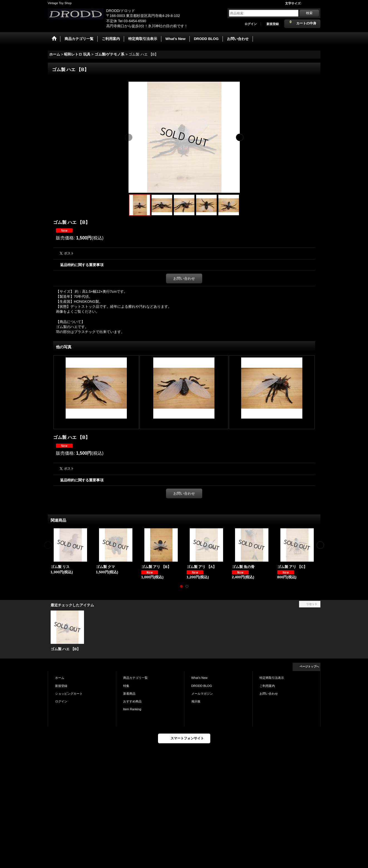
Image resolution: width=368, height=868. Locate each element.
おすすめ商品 (132, 701)
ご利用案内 (267, 686)
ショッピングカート (69, 694)
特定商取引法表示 (272, 678)
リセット (312, 604)
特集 (126, 686)
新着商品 (129, 694)
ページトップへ (309, 666)
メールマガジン (202, 694)
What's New (200, 678)
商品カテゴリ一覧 (135, 678)
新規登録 (273, 24)
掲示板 (196, 701)
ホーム (60, 678)
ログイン (251, 24)
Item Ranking (132, 709)
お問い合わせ (184, 278)
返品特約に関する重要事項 (82, 265)
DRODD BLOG (202, 686)
